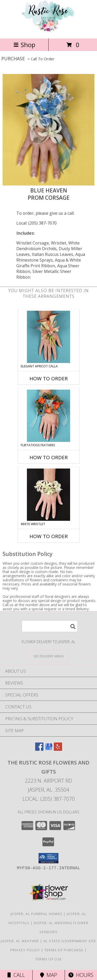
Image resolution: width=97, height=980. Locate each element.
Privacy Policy (25, 950)
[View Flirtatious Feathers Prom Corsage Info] (48, 416)
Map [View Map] (49, 975)
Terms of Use (49, 959)
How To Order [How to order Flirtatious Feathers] (49, 457)
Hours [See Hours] (81, 975)
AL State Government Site (70, 941)
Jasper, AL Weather (20, 941)
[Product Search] (50, 626)
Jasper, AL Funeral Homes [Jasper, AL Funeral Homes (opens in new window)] (36, 914)
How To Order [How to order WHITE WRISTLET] (49, 536)
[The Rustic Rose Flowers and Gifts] (48, 31)
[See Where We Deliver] (49, 656)
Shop (24, 45)
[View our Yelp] (58, 749)
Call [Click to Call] (16, 975)
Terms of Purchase (64, 950)
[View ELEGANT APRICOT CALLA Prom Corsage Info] (48, 337)
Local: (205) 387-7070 (36, 223)
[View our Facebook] (39, 749)
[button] (48, 858)
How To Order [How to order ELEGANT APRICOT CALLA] (49, 378)
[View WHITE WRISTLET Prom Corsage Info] (48, 495)
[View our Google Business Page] (49, 749)
